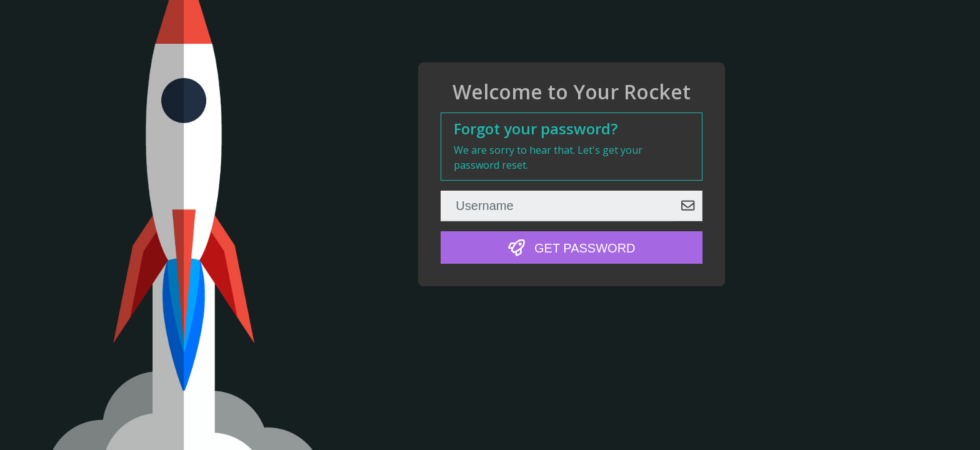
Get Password (572, 248)
